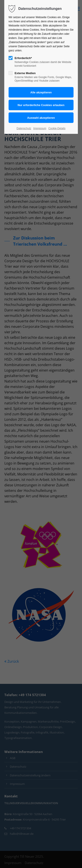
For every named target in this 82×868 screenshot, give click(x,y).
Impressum (40, 128)
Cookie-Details (57, 128)
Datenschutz (24, 128)
